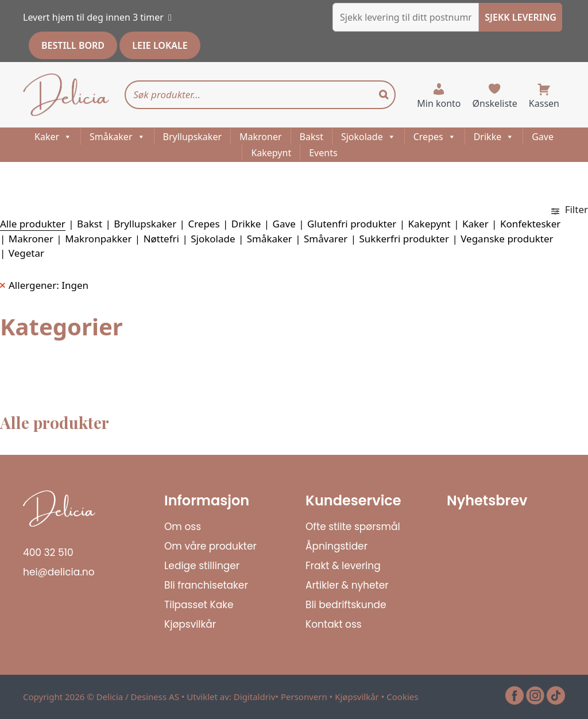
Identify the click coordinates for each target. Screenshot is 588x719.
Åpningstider (336, 546)
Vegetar (26, 253)
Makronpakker (98, 239)
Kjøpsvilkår (190, 624)
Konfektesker (530, 224)
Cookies (402, 697)
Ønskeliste (495, 103)
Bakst (312, 137)
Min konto (439, 103)
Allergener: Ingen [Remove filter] (49, 285)
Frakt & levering (343, 566)
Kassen (544, 103)
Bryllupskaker (193, 137)
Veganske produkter (507, 239)
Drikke (494, 137)
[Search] (384, 95)
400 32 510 (48, 552)
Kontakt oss (334, 624)
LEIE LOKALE (160, 45)
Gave (543, 137)
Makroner (261, 137)
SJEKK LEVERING (521, 17)
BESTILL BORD (73, 45)
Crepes (435, 137)
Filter (570, 209)
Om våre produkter (210, 546)
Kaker (53, 137)
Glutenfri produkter (352, 224)
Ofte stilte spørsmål (353, 527)
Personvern (304, 697)
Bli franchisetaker (206, 585)
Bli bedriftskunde (346, 605)
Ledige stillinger (202, 566)
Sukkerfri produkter (404, 239)
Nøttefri (161, 239)
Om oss (183, 527)
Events (323, 153)
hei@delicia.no (59, 572)
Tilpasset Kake (199, 605)
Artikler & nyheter (347, 585)
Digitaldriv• (257, 697)
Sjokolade (368, 137)
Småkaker (117, 137)
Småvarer (326, 239)
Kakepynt (271, 153)
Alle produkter (33, 224)
